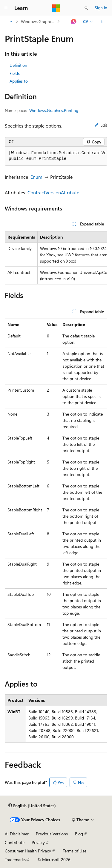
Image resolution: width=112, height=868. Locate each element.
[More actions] (102, 22)
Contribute (15, 842)
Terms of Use (75, 851)
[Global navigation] (6, 8)
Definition (18, 65)
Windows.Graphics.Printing (38, 21)
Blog (79, 834)
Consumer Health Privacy (28, 851)
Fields (15, 73)
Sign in (101, 8)
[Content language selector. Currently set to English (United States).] (32, 805)
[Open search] (86, 8)
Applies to (19, 81)
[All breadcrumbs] (10, 22)
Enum (36, 177)
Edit (101, 125)
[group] (56, 156)
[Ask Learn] (74, 22)
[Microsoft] (56, 8)
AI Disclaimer (17, 834)
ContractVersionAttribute (53, 192)
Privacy (38, 842)
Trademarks (15, 859)
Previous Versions (52, 834)
